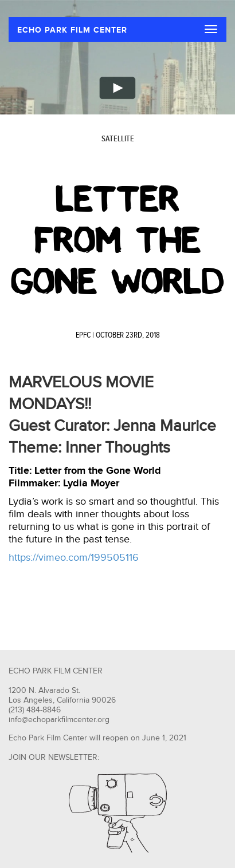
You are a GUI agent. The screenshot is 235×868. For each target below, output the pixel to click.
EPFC (83, 335)
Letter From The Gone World (117, 240)
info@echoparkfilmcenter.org (59, 720)
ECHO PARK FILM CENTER (72, 30)
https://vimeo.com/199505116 (74, 558)
